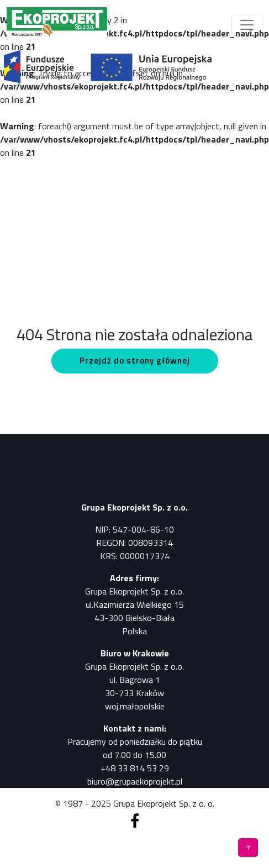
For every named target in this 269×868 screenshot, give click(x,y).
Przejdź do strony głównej (135, 361)
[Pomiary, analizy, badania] (57, 25)
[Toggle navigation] (247, 25)
